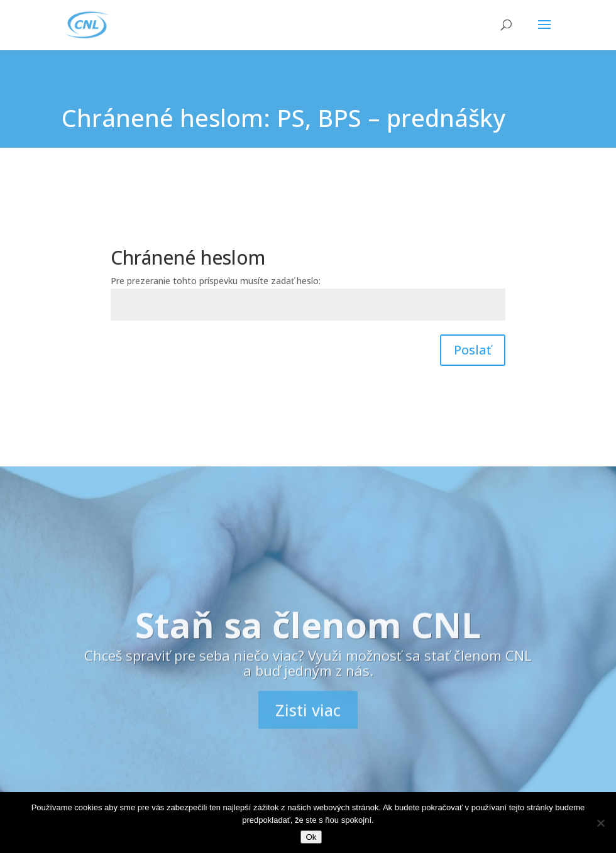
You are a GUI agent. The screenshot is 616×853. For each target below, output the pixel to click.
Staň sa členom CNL (308, 644)
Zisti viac (308, 729)
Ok (311, 837)
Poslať (473, 350)
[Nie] (600, 823)
